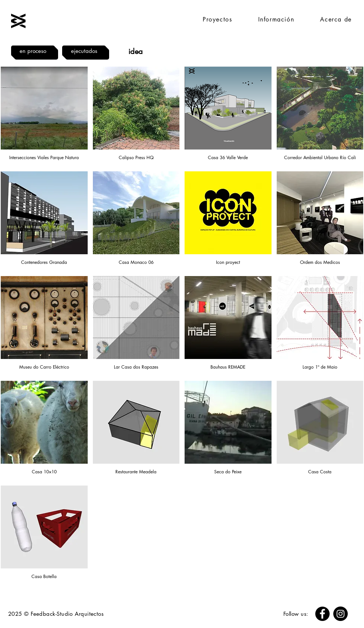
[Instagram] (341, 614)
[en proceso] (33, 51)
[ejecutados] (84, 51)
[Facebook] (322, 614)
